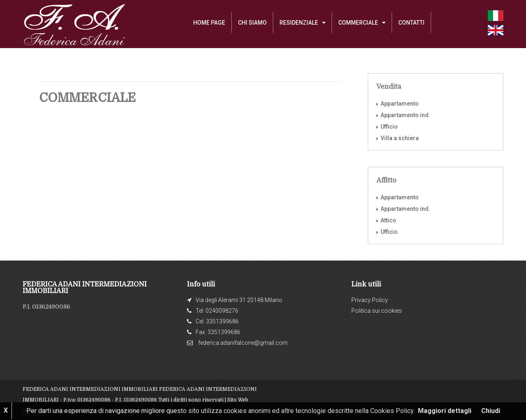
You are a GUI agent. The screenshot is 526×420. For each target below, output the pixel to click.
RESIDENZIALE (299, 23)
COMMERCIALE (358, 23)
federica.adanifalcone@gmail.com (243, 343)
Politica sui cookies (377, 311)
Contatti (411, 23)
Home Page (209, 23)
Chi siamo (252, 23)
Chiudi (491, 411)
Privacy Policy (370, 300)
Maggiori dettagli (445, 411)
